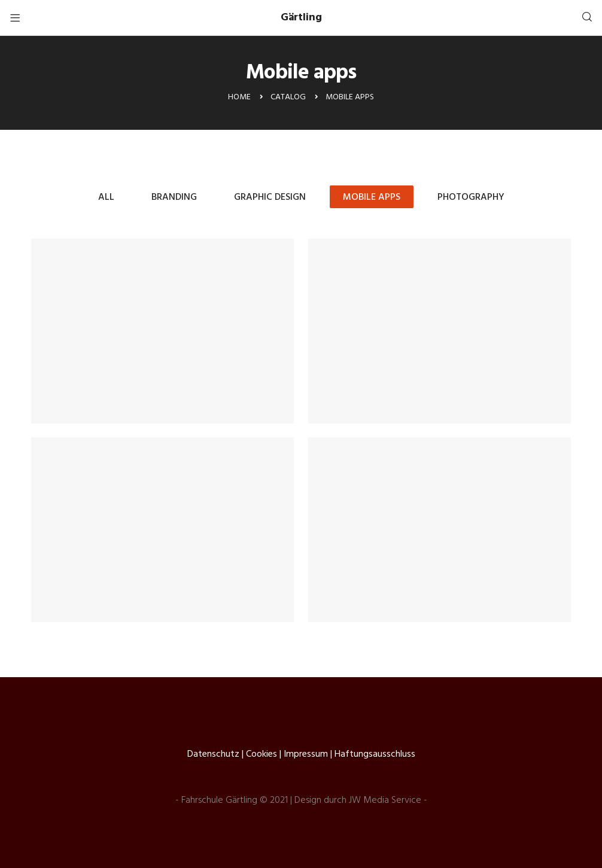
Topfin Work (440, 331)
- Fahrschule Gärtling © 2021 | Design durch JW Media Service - (301, 800)
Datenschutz (213, 754)
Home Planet (440, 530)
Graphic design (270, 197)
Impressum (306, 754)
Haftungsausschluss (375, 754)
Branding (174, 197)
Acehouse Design (163, 331)
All (106, 197)
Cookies (262, 754)
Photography (471, 197)
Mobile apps (372, 197)
